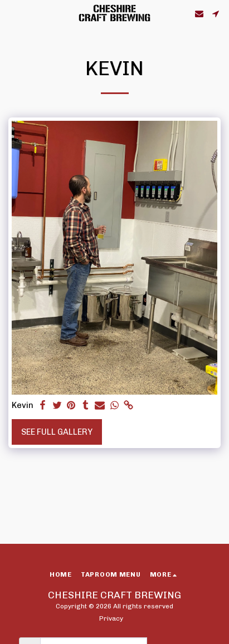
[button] (12, 13)
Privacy (111, 618)
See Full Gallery (57, 432)
